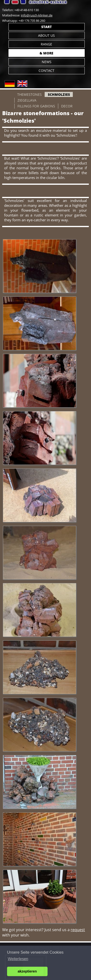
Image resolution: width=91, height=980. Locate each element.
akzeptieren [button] (27, 971)
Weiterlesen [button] (18, 959)
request (78, 930)
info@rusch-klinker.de (37, 15)
